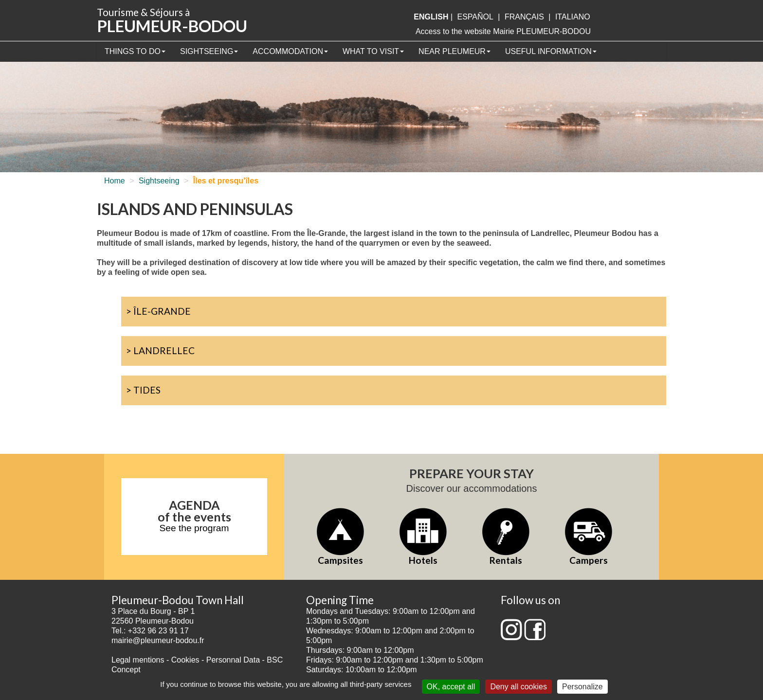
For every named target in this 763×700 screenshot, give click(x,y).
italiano (573, 17)
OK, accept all (451, 687)
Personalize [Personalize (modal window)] (582, 687)
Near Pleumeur (454, 51)
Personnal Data (233, 660)
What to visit (373, 51)
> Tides (143, 390)
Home (115, 181)
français (524, 17)
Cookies (185, 660)
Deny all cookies (518, 687)
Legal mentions (138, 660)
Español (475, 17)
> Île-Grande (158, 311)
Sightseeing (209, 51)
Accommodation (290, 51)
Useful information (551, 51)
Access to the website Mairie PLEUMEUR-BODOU (503, 31)
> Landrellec (160, 350)
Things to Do (135, 51)
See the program (194, 528)
